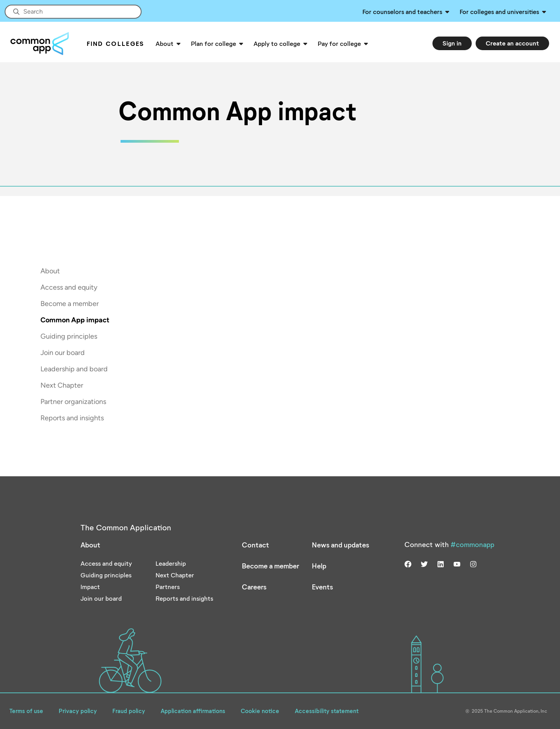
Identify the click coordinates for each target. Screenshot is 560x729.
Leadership (171, 563)
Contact (255, 545)
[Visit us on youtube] (457, 563)
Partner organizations (73, 402)
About (164, 43)
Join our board (63, 353)
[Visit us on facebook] (408, 563)
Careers (254, 587)
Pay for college (339, 43)
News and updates (340, 545)
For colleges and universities (499, 11)
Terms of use (26, 711)
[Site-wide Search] (73, 12)
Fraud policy (129, 711)
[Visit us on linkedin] (441, 563)
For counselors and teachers (402, 11)
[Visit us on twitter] (424, 563)
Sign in (452, 43)
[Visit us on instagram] (473, 563)
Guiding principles (69, 336)
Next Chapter (62, 385)
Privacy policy (78, 711)
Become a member (70, 304)
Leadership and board (74, 369)
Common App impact (75, 320)
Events (322, 587)
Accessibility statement (327, 711)
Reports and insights (72, 418)
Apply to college (277, 43)
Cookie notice (260, 711)
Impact (90, 587)
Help (319, 566)
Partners (168, 587)
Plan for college (213, 43)
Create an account (512, 43)
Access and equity (69, 287)
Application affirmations (193, 711)
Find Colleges (116, 43)
